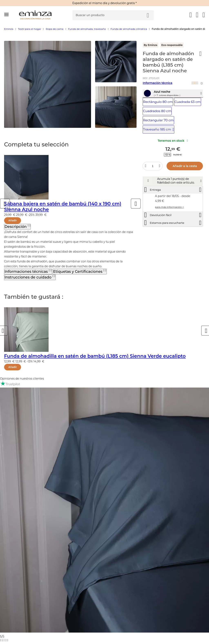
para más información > (169, 218)
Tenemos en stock (173, 140)
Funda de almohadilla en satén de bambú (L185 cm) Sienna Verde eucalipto (95, 356)
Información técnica (157, 83)
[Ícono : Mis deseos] (200, 54)
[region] (104, 31)
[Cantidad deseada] (153, 165)
